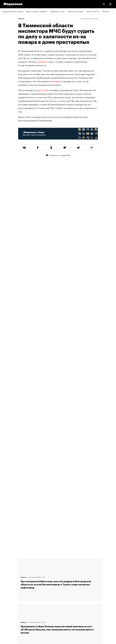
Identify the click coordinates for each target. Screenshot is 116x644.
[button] (110, 4)
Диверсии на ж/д (57, 11)
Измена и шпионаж (75, 11)
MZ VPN (6, 605)
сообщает (43, 62)
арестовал (44, 91)
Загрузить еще (60, 470)
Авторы (6, 576)
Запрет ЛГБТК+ (93, 11)
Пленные (106, 11)
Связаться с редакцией (58, 155)
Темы (5, 583)
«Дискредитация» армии (13, 11)
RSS (5, 591)
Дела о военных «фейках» (37, 11)
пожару (57, 82)
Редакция (6, 562)
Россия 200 (7, 612)
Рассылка (7, 598)
